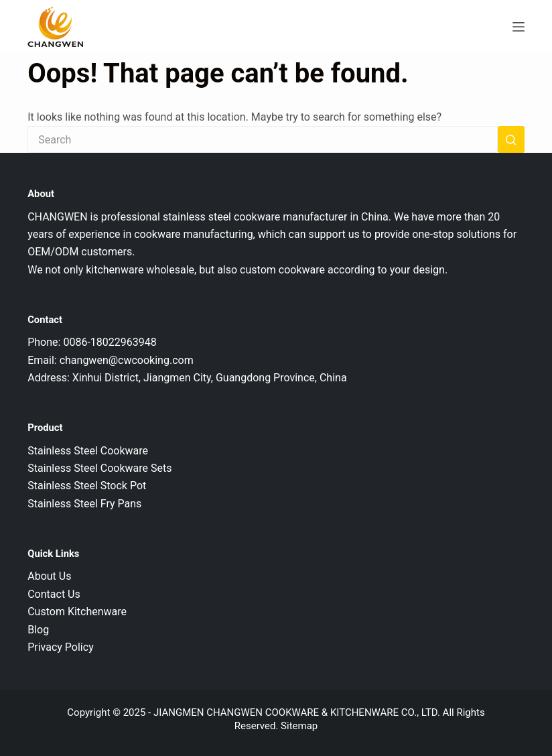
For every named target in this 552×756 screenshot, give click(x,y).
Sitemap (299, 726)
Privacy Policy (61, 647)
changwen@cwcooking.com (127, 360)
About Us (49, 576)
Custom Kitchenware (77, 612)
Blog (38, 630)
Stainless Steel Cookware (88, 451)
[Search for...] (263, 139)
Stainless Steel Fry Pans (84, 504)
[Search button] (511, 139)
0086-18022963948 (110, 342)
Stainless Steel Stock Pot (87, 486)
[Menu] (519, 27)
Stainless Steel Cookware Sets (99, 468)
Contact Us (54, 594)
